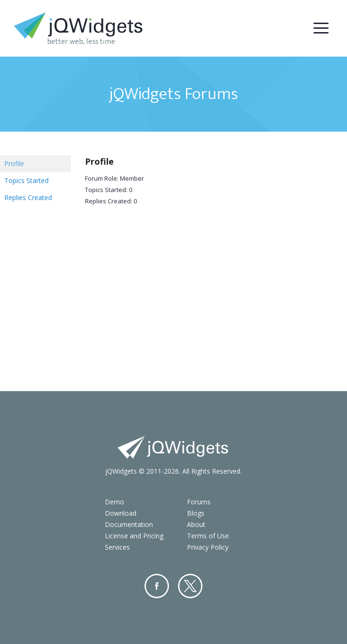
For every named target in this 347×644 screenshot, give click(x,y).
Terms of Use (208, 536)
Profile (14, 163)
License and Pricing (134, 536)
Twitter (190, 586)
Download (121, 513)
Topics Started (26, 180)
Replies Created (28, 197)
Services (117, 547)
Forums (199, 502)
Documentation (129, 524)
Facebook (157, 586)
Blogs (196, 513)
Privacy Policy (208, 547)
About (196, 524)
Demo (114, 502)
